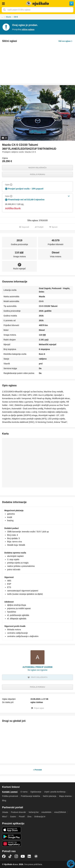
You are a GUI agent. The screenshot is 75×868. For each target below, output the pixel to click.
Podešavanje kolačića (30, 796)
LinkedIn (30, 856)
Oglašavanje (36, 792)
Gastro (13, 817)
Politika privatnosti (10, 796)
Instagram (16, 856)
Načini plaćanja (50, 796)
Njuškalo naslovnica (37, 4)
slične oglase (28, 29)
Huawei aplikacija (12, 844)
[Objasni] (11, 185)
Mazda (8, 17)
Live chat (71, 864)
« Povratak (37, 770)
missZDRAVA (60, 812)
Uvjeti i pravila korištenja (55, 792)
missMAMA (46, 812)
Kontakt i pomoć (10, 792)
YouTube (23, 856)
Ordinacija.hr (40, 817)
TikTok (10, 856)
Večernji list (34, 812)
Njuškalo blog (36, 856)
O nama (24, 792)
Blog (4, 800)
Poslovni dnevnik (18, 812)
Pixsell (22, 817)
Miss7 (5, 817)
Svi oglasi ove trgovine (37, 670)
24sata (5, 812)
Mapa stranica (65, 796)
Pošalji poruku (37, 174)
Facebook (4, 856)
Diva (29, 817)
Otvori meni (3, 4)
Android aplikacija (12, 837)
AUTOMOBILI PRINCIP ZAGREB (38, 667)
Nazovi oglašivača (38, 168)
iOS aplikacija (12, 830)
